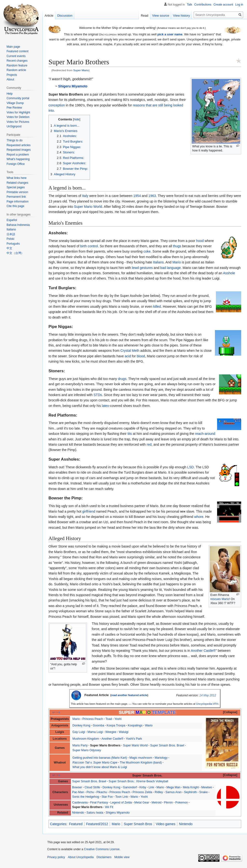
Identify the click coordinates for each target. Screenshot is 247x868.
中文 (9, 248)
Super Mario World (88, 207)
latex (105, 406)
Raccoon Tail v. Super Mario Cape (95, 763)
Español (12, 220)
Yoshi (118, 719)
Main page (13, 47)
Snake (203, 792)
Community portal (18, 98)
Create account (223, 5)
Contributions (203, 5)
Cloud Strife (92, 787)
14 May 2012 (208, 695)
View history (181, 16)
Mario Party (80, 745)
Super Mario (81, 70)
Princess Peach (93, 719)
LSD (190, 467)
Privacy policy (56, 857)
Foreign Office (16, 164)
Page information (17, 202)
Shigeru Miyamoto (73, 86)
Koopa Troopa (116, 725)
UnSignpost (14, 126)
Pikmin (168, 803)
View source (161, 16)
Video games (166, 824)
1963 (152, 196)
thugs (177, 246)
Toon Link (122, 797)
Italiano (11, 229)
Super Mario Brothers (105, 745)
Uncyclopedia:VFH (207, 704)
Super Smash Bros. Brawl (167, 745)
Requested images (19, 150)
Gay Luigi (79, 732)
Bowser (77, 787)
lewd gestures (142, 268)
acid (128, 356)
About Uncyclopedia (81, 857)
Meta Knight (191, 787)
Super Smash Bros (138, 824)
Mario (177, 262)
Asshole (229, 273)
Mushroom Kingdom (86, 739)
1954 (137, 196)
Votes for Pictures (18, 122)
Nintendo (78, 813)
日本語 (11, 234)
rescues (216, 599)
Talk (189, 5)
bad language (170, 268)
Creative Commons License (102, 849)
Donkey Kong (81, 725)
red (149, 444)
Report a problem (18, 155)
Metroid (156, 803)
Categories (58, 824)
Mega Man (173, 787)
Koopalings (135, 725)
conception (57, 105)
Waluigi (123, 732)
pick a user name (170, 34)
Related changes (17, 183)
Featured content (17, 51)
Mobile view (122, 857)
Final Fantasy (99, 803)
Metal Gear (142, 803)
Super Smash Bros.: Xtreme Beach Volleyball (138, 781)
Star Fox (107, 797)
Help (10, 94)
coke (147, 251)
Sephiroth (190, 792)
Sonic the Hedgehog (86, 797)
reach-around (205, 434)
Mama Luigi (95, 732)
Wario (149, 725)
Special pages (16, 187)
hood (200, 241)
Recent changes (17, 61)
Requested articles (18, 145)
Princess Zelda (142, 792)
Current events (16, 56)
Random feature (17, 65)
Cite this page (15, 206)
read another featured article (129, 695)
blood (141, 356)
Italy (85, 196)
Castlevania (80, 803)
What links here (17, 178)
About (10, 79)
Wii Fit (109, 807)
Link (151, 787)
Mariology (161, 758)
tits (130, 434)
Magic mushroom (141, 758)
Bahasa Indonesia (18, 225)
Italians (158, 262)
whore (199, 517)
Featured (76, 824)
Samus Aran (174, 792)
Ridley (159, 792)
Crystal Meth (130, 351)
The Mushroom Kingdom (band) (141, 763)
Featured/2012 (97, 824)
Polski (10, 239)
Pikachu (102, 792)
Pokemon (182, 803)
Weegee (111, 732)
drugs (122, 379)
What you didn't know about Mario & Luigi (100, 767)
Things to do (14, 140)
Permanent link (16, 197)
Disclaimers (104, 857)
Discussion (65, 16)
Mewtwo (207, 787)
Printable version (17, 192)
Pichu (90, 792)
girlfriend (89, 511)
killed (157, 307)
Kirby (143, 787)
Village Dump (15, 103)
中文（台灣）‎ (15, 253)
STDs (98, 395)
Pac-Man (78, 792)
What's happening (18, 159)
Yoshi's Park (134, 739)
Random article (16, 70)
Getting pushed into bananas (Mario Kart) (100, 758)
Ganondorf (130, 787)
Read (145, 16)
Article (49, 16)
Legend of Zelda (121, 803)
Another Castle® (203, 651)
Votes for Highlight (18, 112)
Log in (239, 5)
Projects (12, 75)
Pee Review (14, 108)
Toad (109, 719)
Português (13, 244)
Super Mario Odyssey (87, 750)
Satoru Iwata (95, 813)
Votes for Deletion (18, 117)
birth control (89, 246)
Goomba (99, 725)
